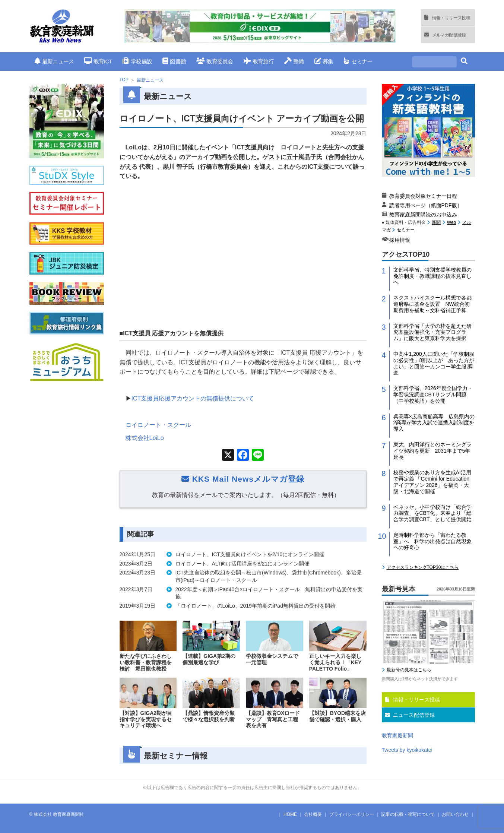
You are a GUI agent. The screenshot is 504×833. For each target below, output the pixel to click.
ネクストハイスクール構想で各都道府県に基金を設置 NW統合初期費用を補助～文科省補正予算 (432, 304)
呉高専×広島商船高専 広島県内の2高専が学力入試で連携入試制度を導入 (434, 423)
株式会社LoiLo (145, 438)
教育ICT (98, 61)
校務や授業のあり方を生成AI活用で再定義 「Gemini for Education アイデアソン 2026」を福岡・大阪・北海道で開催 (432, 482)
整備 (294, 61)
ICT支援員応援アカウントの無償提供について (193, 398)
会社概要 (313, 814)
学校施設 (137, 61)
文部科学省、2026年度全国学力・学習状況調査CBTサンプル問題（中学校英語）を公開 (433, 395)
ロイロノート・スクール (158, 425)
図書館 (174, 61)
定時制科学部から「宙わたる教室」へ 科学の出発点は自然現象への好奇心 (432, 541)
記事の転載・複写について (408, 814)
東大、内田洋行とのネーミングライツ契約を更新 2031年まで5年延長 (432, 451)
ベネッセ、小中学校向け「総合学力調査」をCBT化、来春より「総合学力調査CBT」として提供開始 (432, 513)
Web (451, 222)
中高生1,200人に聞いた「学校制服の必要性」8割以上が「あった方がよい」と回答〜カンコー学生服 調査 (434, 363)
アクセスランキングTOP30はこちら (423, 567)
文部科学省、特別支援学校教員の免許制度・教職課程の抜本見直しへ (432, 276)
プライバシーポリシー (352, 814)
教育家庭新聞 (397, 735)
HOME (290, 814)
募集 (324, 61)
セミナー (358, 61)
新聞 (436, 222)
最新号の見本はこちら (409, 670)
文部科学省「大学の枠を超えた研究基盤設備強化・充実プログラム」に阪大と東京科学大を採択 (432, 332)
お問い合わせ (455, 814)
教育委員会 (215, 61)
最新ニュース (54, 61)
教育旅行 (259, 61)
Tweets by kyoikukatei (407, 750)
